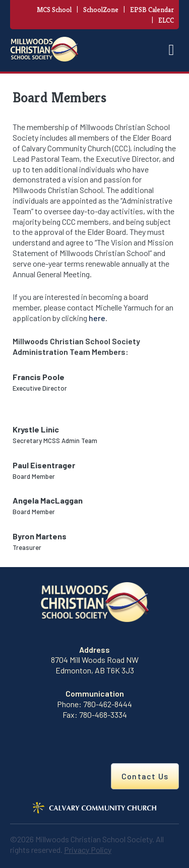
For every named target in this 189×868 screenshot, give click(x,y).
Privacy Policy (88, 850)
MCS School (54, 10)
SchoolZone (101, 10)
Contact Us (145, 776)
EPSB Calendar (152, 10)
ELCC (166, 20)
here (97, 318)
